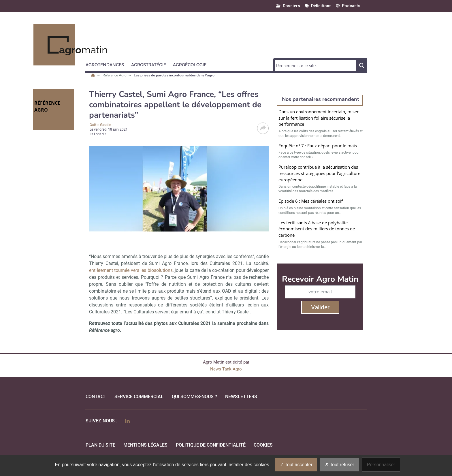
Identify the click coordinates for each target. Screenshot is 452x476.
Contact (96, 397)
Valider (320, 307)
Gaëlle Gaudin (100, 125)
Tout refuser (340, 465)
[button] (107, 64)
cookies (263, 445)
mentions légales (145, 445)
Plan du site (100, 445)
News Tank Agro (226, 369)
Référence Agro (115, 75)
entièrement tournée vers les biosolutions (131, 270)
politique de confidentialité (211, 445)
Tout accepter (296, 465)
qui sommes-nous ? (194, 397)
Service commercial (139, 397)
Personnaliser (381, 465)
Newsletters (241, 397)
